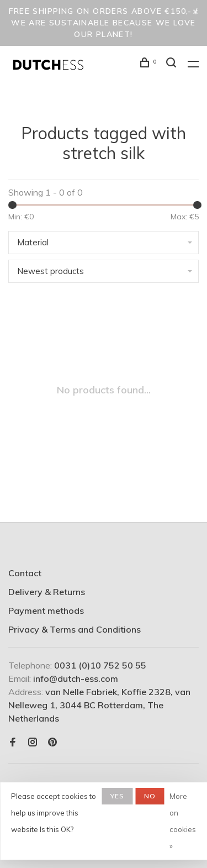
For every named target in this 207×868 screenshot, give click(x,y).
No (150, 796)
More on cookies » (183, 821)
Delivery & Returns (47, 592)
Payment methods (46, 611)
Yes (118, 796)
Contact (25, 573)
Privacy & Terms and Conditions (75, 629)
